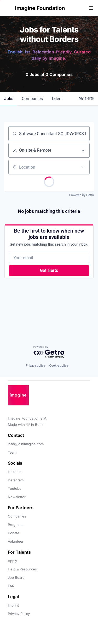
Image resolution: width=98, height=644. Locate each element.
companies (32, 99)
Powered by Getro (82, 195)
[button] (8, 8)
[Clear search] (83, 134)
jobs (9, 99)
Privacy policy (35, 366)
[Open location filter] (83, 167)
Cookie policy (59, 366)
